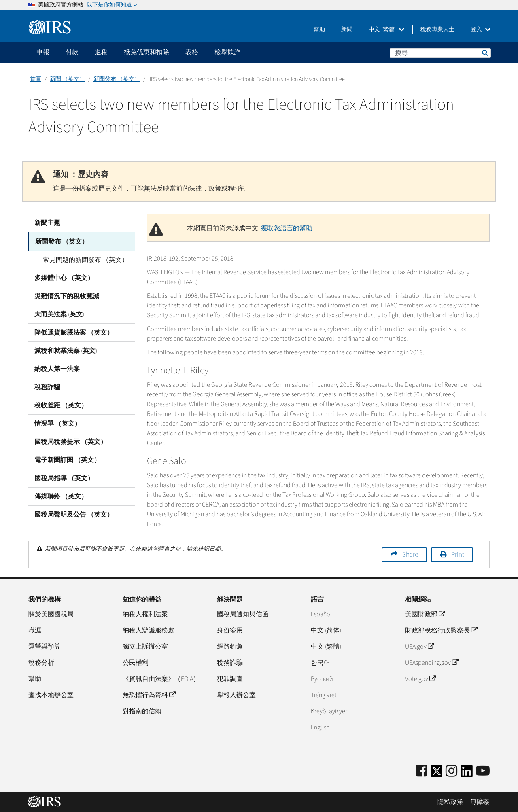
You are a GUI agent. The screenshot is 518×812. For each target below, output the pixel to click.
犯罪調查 (230, 679)
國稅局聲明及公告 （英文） (74, 514)
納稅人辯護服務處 (149, 630)
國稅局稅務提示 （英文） (71, 441)
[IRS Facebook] (421, 771)
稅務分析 (41, 663)
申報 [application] (43, 52)
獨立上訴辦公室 (145, 647)
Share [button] (410, 555)
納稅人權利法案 (145, 614)
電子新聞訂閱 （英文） (67, 459)
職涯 (35, 630)
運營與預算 (45, 647)
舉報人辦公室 (236, 695)
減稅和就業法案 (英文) (66, 350)
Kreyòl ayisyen (330, 711)
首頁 (36, 79)
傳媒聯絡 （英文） (61, 496)
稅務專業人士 (437, 30)
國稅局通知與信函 (243, 614)
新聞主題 (47, 223)
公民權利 (136, 663)
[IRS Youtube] (483, 771)
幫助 (319, 30)
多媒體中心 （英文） (64, 277)
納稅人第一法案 (57, 368)
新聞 (347, 30)
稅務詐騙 (47, 386)
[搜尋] (440, 53)
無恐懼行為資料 (149, 695)
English (320, 727)
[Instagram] (451, 771)
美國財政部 (425, 614)
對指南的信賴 (142, 711)
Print (458, 555)
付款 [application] (72, 52)
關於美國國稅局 (51, 614)
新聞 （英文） (67, 79)
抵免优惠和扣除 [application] (146, 52)
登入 (481, 30)
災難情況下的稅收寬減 (67, 295)
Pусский (322, 679)
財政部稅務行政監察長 (441, 630)
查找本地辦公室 (51, 695)
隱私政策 (450, 802)
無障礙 (480, 802)
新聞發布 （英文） (117, 79)
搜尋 (484, 53)
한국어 (321, 663)
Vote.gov (420, 679)
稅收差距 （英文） (61, 405)
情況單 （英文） (58, 423)
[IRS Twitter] (437, 774)
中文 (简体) (326, 630)
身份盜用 (230, 630)
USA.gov (419, 647)
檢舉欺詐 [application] (227, 52)
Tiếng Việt (324, 695)
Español (321, 614)
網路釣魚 (230, 647)
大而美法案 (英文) (59, 314)
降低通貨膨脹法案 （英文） (74, 332)
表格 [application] (192, 52)
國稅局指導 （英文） (64, 477)
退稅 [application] (101, 52)
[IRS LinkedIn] (467, 774)
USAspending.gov (432, 663)
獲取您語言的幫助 (287, 228)
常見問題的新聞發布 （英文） (83, 259)
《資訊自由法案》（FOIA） (161, 679)
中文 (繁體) (386, 30)
